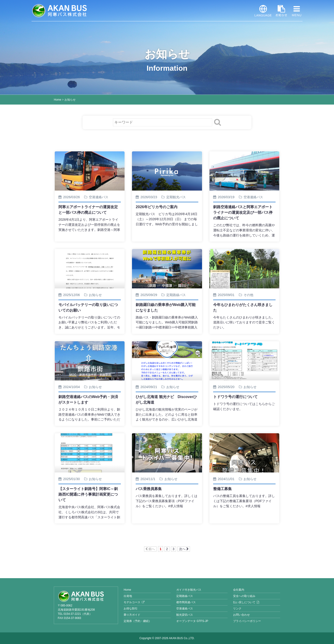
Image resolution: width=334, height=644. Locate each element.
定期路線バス (185, 596)
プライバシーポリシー (247, 621)
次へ (184, 549)
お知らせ (281, 11)
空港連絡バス (185, 609)
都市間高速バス (186, 602)
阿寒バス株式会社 (59, 11)
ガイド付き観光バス (189, 590)
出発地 (128, 596)
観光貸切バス (185, 615)
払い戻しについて (244, 602)
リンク (237, 609)
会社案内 (239, 590)
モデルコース (132, 602)
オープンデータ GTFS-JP (192, 621)
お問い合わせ (241, 615)
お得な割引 (131, 609)
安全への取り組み (244, 596)
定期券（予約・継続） (138, 621)
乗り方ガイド (132, 615)
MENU (297, 11)
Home (58, 100)
